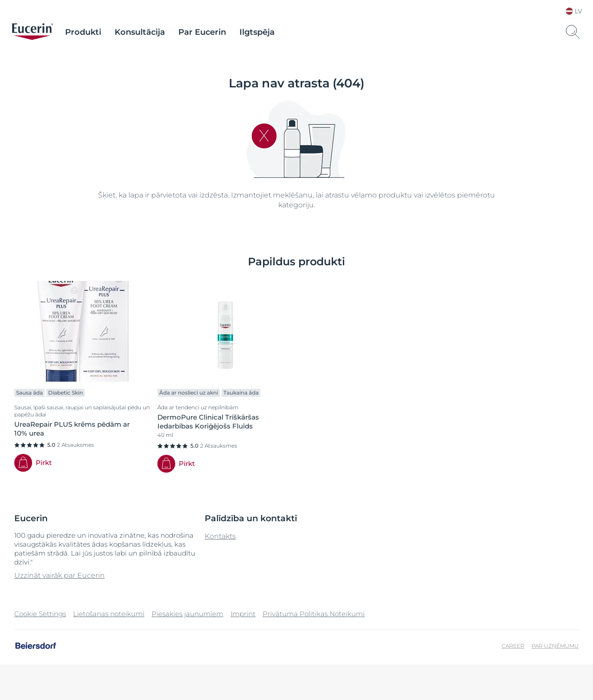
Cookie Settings (40, 614)
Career (513, 646)
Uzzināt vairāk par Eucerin (60, 575)
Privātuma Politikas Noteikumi (314, 614)
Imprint (243, 614)
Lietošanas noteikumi (109, 614)
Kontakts (220, 536)
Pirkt (44, 463)
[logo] (33, 32)
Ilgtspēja (257, 32)
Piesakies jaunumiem (187, 614)
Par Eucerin (202, 32)
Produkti (83, 32)
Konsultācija (140, 32)
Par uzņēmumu (555, 646)
